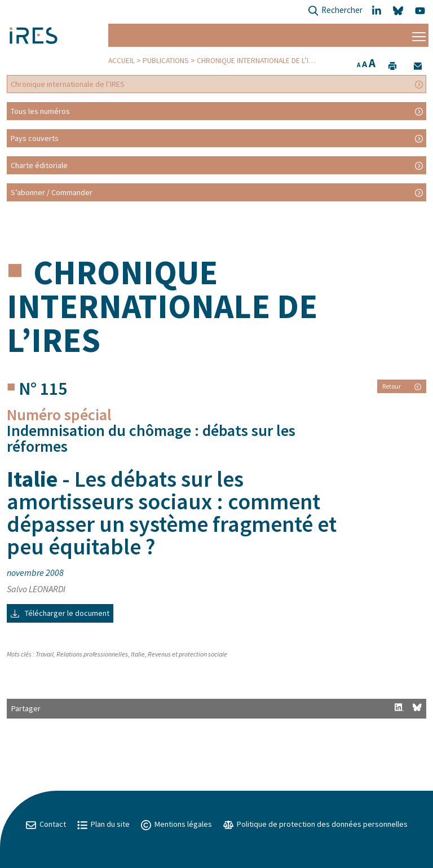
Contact (46, 824)
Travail (45, 654)
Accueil (121, 61)
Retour (402, 386)
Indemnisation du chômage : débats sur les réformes (151, 438)
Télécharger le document (60, 613)
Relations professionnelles (92, 654)
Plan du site (103, 824)
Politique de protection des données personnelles (315, 824)
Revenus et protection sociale (187, 654)
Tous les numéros (40, 111)
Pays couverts (35, 138)
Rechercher (335, 11)
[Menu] (419, 35)
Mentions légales (176, 824)
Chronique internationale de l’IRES (259, 61)
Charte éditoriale (39, 165)
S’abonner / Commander (52, 192)
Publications (166, 61)
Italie (138, 654)
